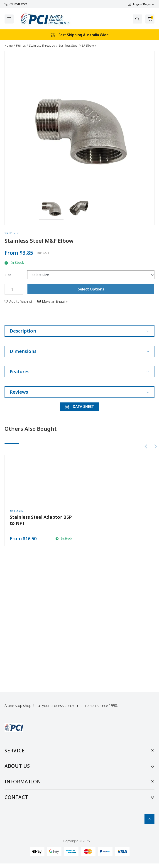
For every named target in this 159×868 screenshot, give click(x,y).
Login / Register (141, 4)
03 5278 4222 (16, 4)
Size (8, 275)
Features (79, 372)
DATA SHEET (80, 407)
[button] (51, 208)
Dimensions (79, 351)
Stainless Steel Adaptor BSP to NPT (41, 520)
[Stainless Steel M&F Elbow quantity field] (14, 289)
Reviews (79, 392)
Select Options (91, 289)
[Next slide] (155, 447)
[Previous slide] (146, 447)
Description (79, 331)
